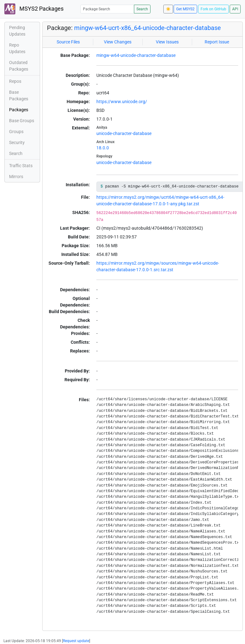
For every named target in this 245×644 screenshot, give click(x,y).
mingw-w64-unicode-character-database (136, 55)
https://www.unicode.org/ (122, 102)
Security (17, 142)
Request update (76, 641)
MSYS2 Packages (34, 9)
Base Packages (19, 95)
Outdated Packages (19, 66)
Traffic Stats (21, 166)
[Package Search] (107, 9)
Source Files (68, 42)
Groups (16, 132)
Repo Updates (17, 48)
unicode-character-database (124, 133)
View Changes (118, 42)
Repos (15, 81)
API (235, 9)
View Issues (167, 42)
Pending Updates (17, 31)
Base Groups (22, 121)
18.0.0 (103, 148)
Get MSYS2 (185, 9)
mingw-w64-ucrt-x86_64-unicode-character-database (148, 28)
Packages (19, 110)
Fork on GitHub (213, 9)
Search (142, 9)
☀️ (168, 9)
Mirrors (16, 177)
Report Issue (217, 42)
